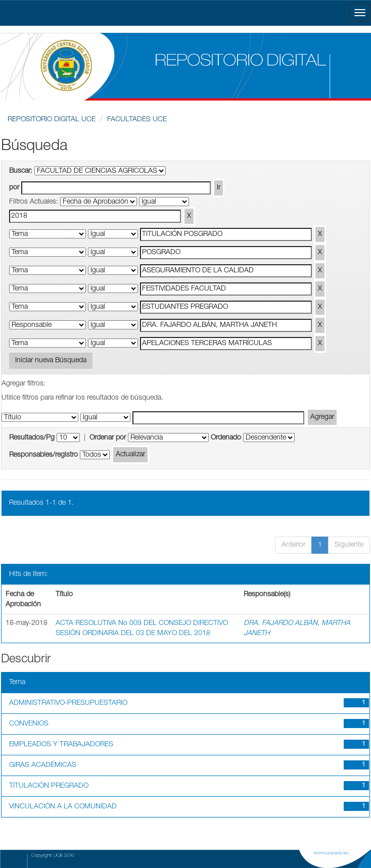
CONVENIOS (29, 724)
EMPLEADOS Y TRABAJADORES (61, 745)
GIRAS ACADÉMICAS (43, 765)
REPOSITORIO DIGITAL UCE (52, 120)
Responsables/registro (43, 455)
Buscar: (21, 171)
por (14, 188)
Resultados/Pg (32, 438)
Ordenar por (108, 438)
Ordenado (226, 438)
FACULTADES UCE (137, 120)
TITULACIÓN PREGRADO (49, 786)
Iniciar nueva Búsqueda (51, 361)
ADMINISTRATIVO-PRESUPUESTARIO (68, 703)
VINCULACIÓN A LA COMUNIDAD (63, 807)
